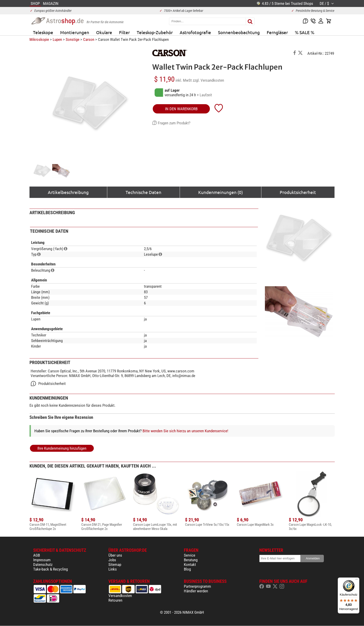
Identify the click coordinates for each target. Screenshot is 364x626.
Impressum (42, 560)
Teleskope (43, 32)
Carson (89, 39)
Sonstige (73, 39)
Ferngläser (277, 32)
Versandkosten (120, 596)
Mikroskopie (39, 39)
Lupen (57, 39)
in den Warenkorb (181, 109)
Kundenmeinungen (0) (221, 192)
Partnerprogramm (197, 586)
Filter (124, 32)
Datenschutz (43, 565)
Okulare (104, 32)
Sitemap (115, 565)
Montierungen (75, 32)
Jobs (112, 560)
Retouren (115, 600)
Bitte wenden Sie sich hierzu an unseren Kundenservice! (185, 431)
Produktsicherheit (298, 192)
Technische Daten (143, 192)
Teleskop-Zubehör (155, 32)
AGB (37, 555)
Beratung (191, 560)
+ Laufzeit (204, 95)
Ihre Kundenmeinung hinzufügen (62, 448)
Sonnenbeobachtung (239, 32)
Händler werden (196, 591)
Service (190, 555)
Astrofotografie (195, 32)
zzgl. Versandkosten (208, 80)
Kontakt (190, 565)
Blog (187, 569)
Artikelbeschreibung (68, 192)
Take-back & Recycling (50, 569)
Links (113, 569)
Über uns (115, 555)
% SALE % (305, 32)
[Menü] (357, 580)
